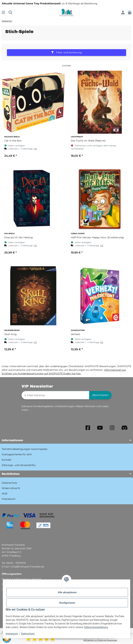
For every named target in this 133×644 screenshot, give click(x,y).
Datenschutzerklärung (96, 627)
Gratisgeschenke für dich (17, 454)
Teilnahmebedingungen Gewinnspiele (25, 449)
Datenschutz (28, 634)
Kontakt (7, 460)
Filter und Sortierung (66, 52)
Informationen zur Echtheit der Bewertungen (100, 640)
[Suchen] (10, 13)
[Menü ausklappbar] (3, 13)
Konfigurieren (67, 603)
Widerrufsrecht (11, 488)
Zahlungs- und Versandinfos (19, 465)
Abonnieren (100, 395)
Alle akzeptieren (67, 592)
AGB (5, 494)
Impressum (12, 634)
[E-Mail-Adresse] (55, 395)
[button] (123, 13)
